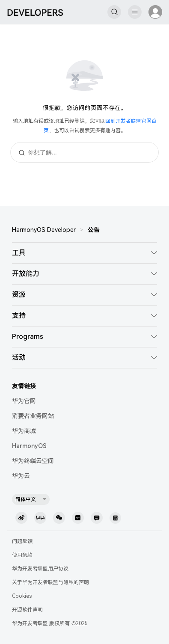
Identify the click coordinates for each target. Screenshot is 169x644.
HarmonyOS (29, 446)
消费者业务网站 (33, 416)
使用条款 (22, 555)
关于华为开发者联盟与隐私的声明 (50, 582)
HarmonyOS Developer (44, 230)
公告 (94, 230)
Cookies (22, 596)
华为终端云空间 (33, 461)
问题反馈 (22, 541)
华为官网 (24, 401)
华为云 (21, 476)
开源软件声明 (27, 610)
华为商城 (24, 431)
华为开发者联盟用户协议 (40, 569)
